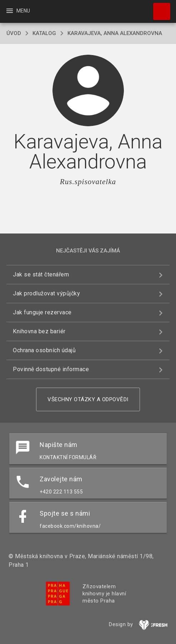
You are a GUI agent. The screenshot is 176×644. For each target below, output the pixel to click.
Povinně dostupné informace (51, 369)
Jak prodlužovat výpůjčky (46, 293)
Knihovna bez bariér (39, 331)
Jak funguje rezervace (42, 312)
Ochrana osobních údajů (44, 350)
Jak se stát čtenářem (41, 274)
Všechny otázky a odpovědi (88, 399)
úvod (14, 33)
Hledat (159, 8)
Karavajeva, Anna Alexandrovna (115, 33)
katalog (44, 33)
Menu (18, 11)
